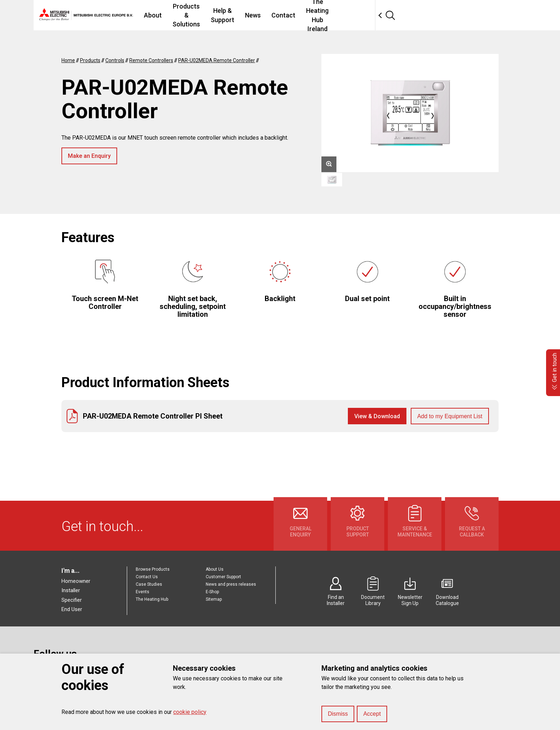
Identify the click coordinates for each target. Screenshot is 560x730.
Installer (71, 590)
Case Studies (149, 584)
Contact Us (147, 577)
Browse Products (153, 569)
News (327, 15)
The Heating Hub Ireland (416, 15)
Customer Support (223, 577)
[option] (410, 113)
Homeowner (76, 581)
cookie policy (190, 712)
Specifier (72, 600)
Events (142, 592)
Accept (372, 714)
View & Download (377, 416)
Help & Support (287, 15)
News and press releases (231, 584)
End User (72, 609)
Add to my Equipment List (450, 416)
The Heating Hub (152, 599)
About (174, 15)
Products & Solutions (224, 15)
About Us (215, 569)
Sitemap (214, 599)
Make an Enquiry (89, 156)
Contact (358, 15)
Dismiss (338, 714)
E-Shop (212, 592)
